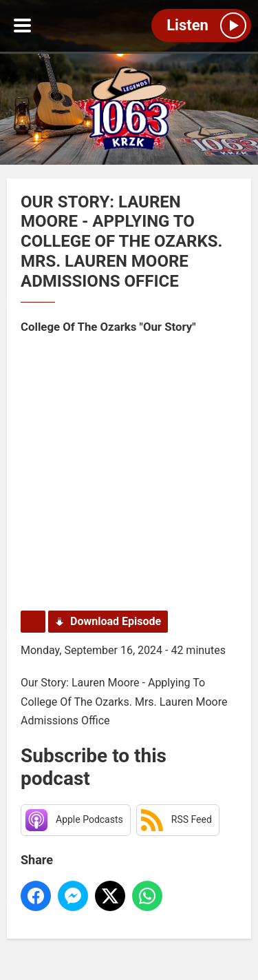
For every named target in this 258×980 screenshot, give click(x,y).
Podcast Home (33, 622)
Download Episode (116, 621)
